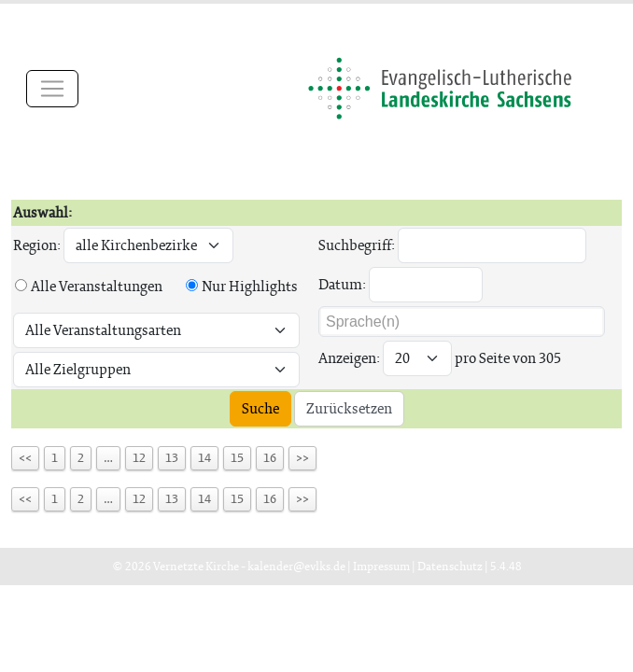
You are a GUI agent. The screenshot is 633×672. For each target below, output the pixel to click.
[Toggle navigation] (52, 89)
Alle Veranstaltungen (97, 286)
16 (270, 458)
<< (25, 458)
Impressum (381, 566)
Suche (260, 408)
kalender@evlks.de (296, 566)
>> (302, 458)
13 (172, 458)
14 (204, 458)
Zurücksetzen (349, 408)
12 (139, 458)
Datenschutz (450, 566)
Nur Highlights (250, 286)
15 (237, 458)
